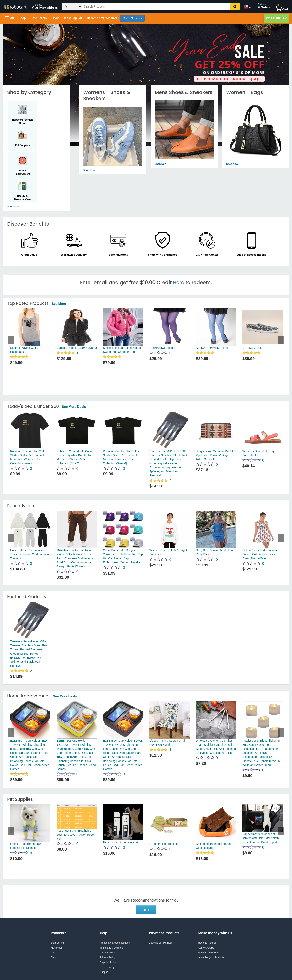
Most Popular (73, 18)
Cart (53, 953)
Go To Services (132, 18)
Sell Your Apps (206, 948)
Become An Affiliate (209, 953)
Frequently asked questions (115, 943)
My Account (57, 948)
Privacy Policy (108, 957)
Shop (22, 18)
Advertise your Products (211, 957)
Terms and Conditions (112, 948)
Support (104, 972)
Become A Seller (207, 943)
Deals (55, 18)
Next (281, 340)
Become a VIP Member (102, 18)
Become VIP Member (161, 943)
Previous (11, 340)
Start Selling (276, 18)
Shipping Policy (108, 962)
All (9, 18)
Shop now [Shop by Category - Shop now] (13, 207)
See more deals (74, 407)
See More (59, 304)
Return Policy (107, 967)
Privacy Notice (108, 953)
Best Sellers (39, 18)
